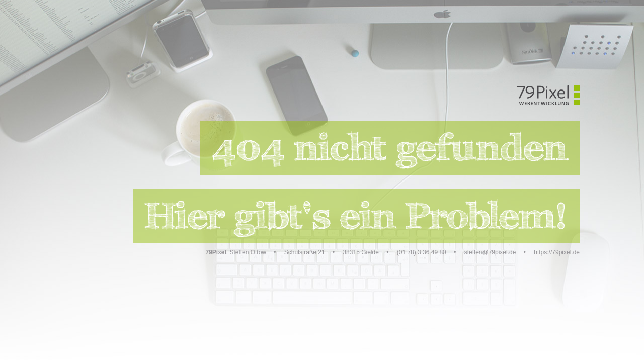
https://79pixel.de (557, 252)
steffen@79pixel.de (490, 252)
